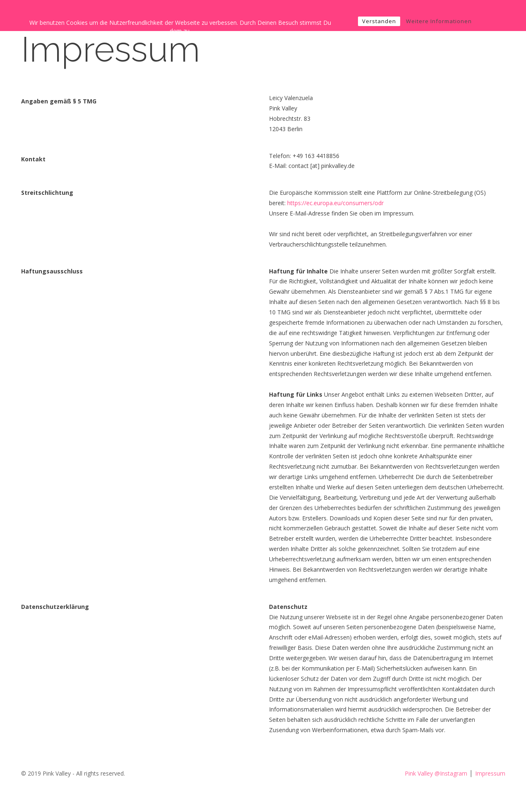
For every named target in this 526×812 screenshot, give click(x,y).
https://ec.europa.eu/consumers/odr (335, 203)
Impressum (490, 773)
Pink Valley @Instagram (436, 773)
